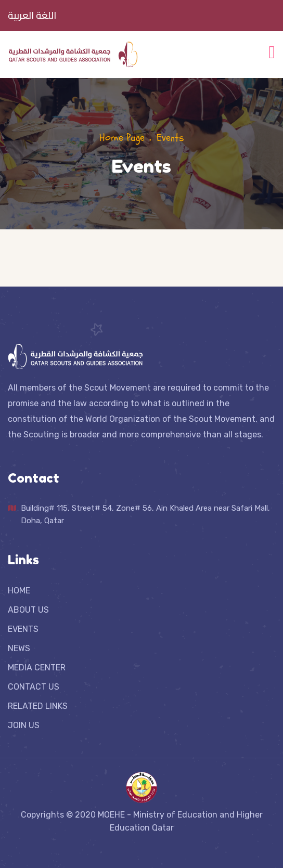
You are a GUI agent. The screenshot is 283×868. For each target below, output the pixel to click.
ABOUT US (28, 610)
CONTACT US (34, 687)
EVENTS (23, 629)
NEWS (19, 648)
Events (170, 138)
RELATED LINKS (38, 706)
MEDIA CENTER (37, 668)
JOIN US (24, 725)
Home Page (122, 138)
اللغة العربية (32, 16)
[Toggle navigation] (272, 51)
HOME (19, 591)
